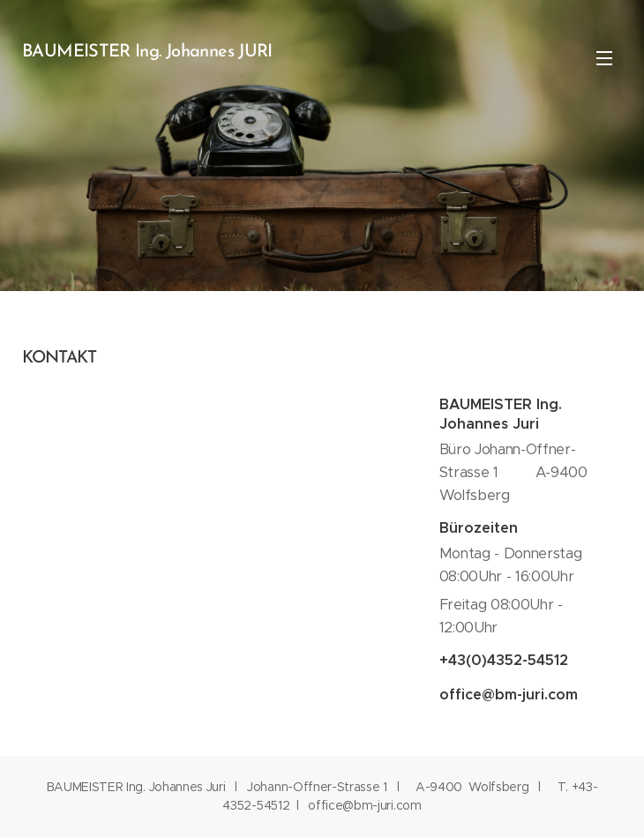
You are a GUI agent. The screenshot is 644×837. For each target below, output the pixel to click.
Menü (604, 58)
